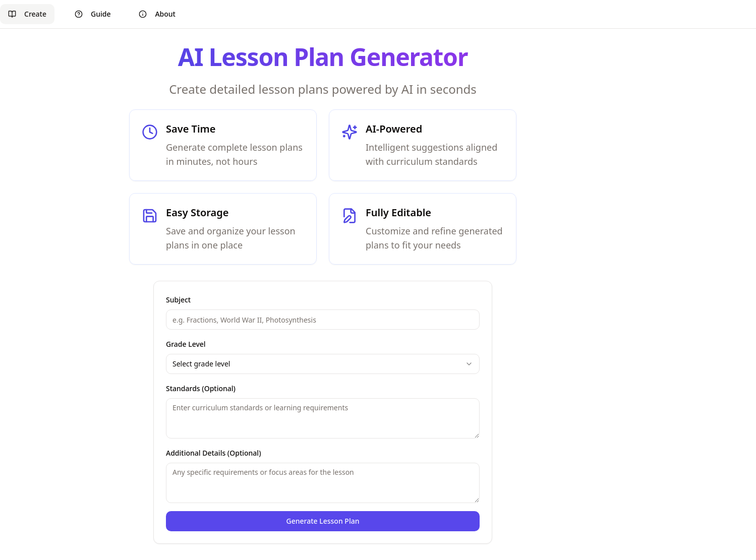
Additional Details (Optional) (214, 453)
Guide (93, 14)
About (157, 14)
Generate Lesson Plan (323, 521)
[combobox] (323, 364)
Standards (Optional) (201, 388)
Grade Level (186, 344)
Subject (178, 300)
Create (27, 14)
